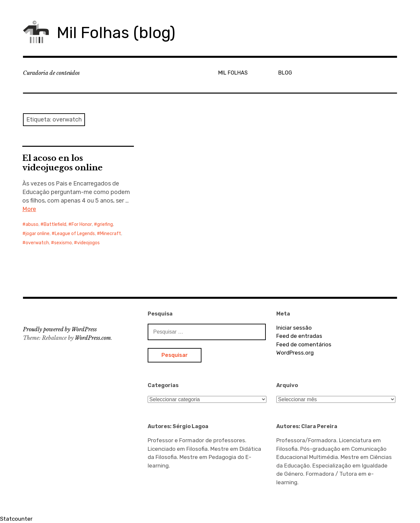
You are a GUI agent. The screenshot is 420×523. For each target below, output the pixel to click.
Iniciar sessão (294, 328)
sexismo (63, 243)
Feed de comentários (304, 344)
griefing (105, 224)
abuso (32, 224)
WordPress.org (295, 353)
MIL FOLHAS (233, 73)
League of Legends (75, 234)
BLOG (285, 73)
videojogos (88, 243)
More (29, 209)
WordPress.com (93, 338)
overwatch (37, 243)
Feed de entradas (299, 336)
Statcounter (16, 519)
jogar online (38, 234)
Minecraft (111, 234)
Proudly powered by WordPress (60, 329)
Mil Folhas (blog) (116, 33)
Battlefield (55, 224)
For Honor (82, 224)
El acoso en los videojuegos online (63, 163)
